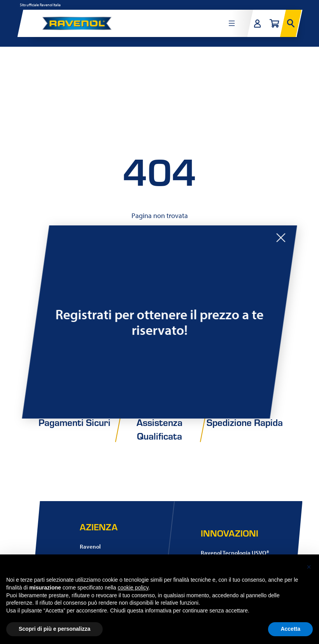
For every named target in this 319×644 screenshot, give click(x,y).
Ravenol (90, 546)
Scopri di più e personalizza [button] (54, 629)
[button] (309, 567)
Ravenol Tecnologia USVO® (235, 553)
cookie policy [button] (133, 588)
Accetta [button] (290, 629)
